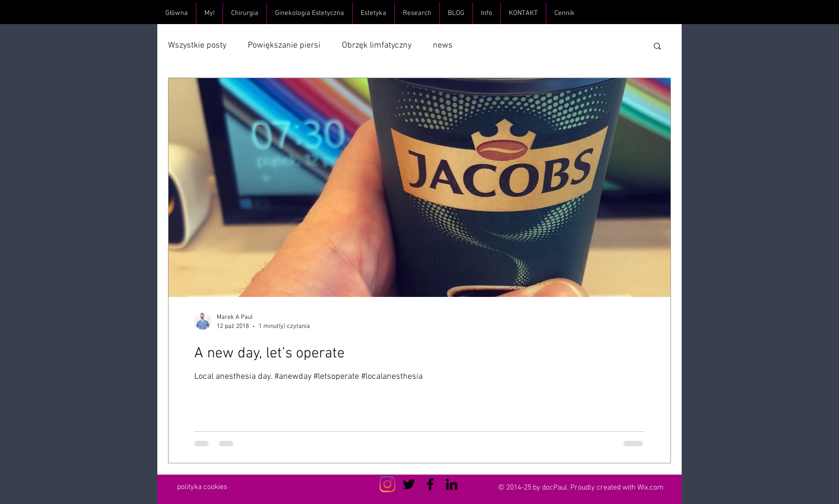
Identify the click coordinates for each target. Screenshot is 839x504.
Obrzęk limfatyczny (377, 45)
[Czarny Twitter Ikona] (409, 484)
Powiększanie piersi (284, 45)
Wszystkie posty (197, 45)
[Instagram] (387, 484)
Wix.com (650, 488)
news (443, 45)
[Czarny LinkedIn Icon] (452, 484)
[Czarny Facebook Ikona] (430, 484)
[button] (657, 47)
